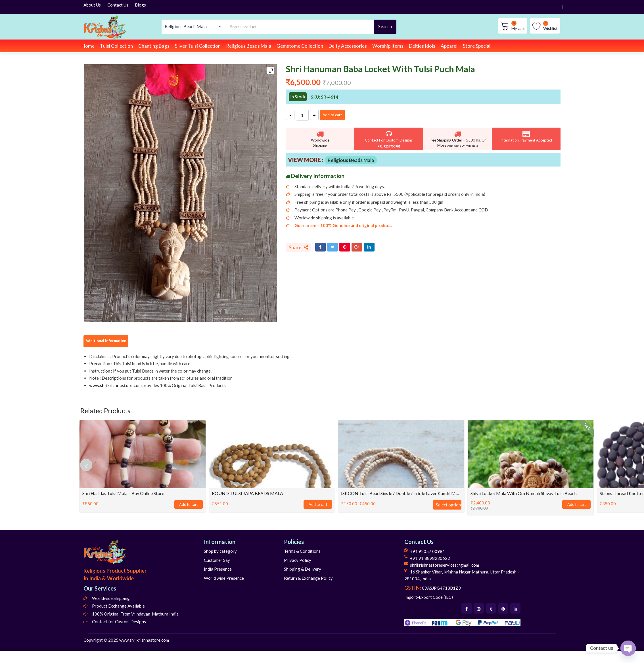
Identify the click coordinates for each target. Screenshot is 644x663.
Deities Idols (422, 46)
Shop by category (220, 552)
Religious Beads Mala (249, 46)
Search (385, 27)
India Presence (218, 570)
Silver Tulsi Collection (198, 46)
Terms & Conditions (302, 552)
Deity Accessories (348, 46)
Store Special (477, 46)
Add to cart (338, 115)
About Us (92, 5)
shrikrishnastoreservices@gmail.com (445, 566)
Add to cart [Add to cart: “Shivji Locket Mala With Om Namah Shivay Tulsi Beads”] (576, 505)
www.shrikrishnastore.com (144, 641)
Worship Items (388, 46)
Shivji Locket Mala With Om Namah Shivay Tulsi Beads (524, 494)
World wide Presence (224, 579)
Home (88, 46)
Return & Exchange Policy (308, 579)
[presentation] (89, 465)
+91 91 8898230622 (430, 559)
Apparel (449, 46)
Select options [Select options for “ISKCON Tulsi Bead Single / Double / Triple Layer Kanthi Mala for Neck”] (449, 505)
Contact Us (118, 5)
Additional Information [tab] (110, 341)
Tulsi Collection (116, 46)
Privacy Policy (298, 561)
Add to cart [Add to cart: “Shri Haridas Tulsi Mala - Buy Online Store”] (189, 505)
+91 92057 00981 (427, 552)
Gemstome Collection (300, 46)
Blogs (140, 5)
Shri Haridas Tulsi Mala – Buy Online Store (123, 494)
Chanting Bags (154, 46)
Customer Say (217, 561)
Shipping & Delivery (303, 570)
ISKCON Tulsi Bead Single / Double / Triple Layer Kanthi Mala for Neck (401, 494)
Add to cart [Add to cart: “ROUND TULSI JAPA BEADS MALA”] (318, 505)
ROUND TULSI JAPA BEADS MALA (247, 494)
